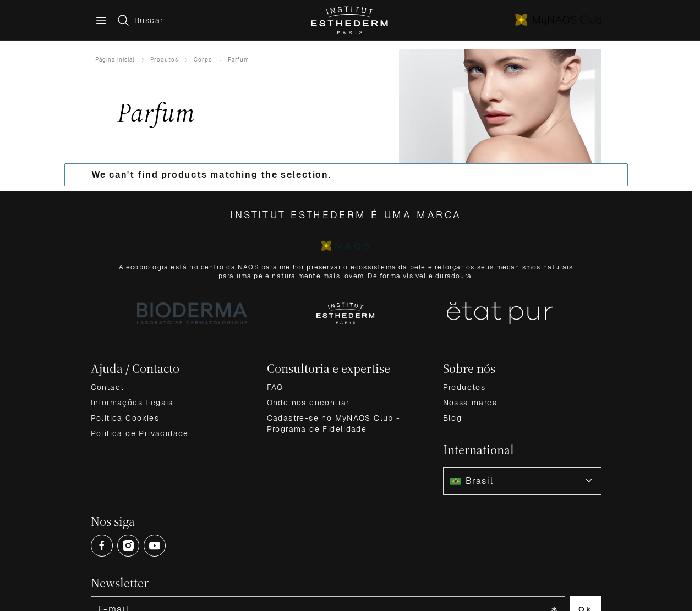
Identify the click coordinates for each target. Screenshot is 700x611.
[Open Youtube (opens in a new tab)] (155, 546)
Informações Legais (132, 403)
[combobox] (522, 481)
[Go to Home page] (350, 20)
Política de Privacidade (140, 433)
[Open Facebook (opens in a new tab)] (102, 546)
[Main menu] (101, 20)
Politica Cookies (125, 418)
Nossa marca (470, 403)
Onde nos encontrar (308, 403)
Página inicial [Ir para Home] (115, 60)
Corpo (203, 60)
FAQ (275, 387)
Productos (464, 387)
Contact (108, 387)
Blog (453, 418)
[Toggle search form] (140, 20)
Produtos (164, 60)
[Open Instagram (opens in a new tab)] (128, 546)
